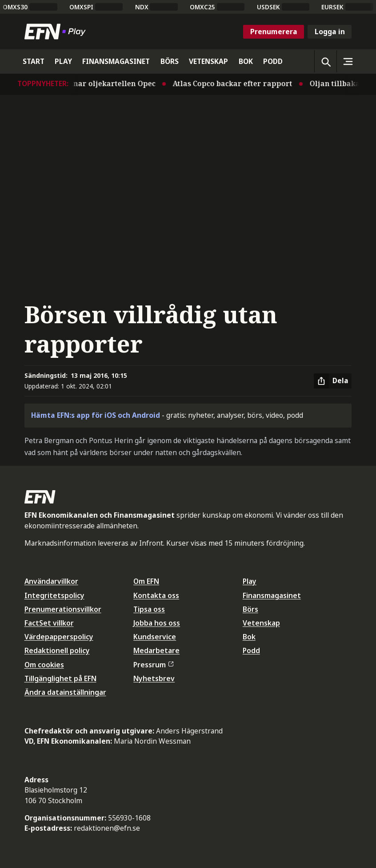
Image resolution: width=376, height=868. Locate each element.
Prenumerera (274, 32)
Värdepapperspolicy (59, 637)
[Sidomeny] (348, 61)
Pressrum (153, 665)
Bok (249, 637)
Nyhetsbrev (154, 678)
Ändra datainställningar (65, 692)
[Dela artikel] (333, 381)
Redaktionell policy (57, 650)
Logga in (330, 32)
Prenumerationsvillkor (63, 609)
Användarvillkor (51, 581)
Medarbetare (156, 650)
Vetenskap (261, 623)
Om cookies (44, 665)
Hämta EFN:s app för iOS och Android (96, 415)
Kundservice (155, 637)
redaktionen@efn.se (107, 828)
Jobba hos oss (157, 623)
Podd (251, 650)
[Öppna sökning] (325, 61)
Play (250, 581)
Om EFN (146, 581)
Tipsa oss (149, 609)
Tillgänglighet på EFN (60, 678)
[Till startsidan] (57, 32)
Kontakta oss (156, 595)
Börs (250, 609)
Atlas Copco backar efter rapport (235, 83)
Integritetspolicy (54, 595)
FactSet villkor (49, 623)
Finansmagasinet (272, 595)
